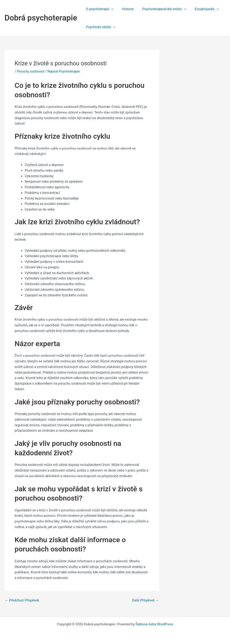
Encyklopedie (200, 9)
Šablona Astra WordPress (154, 624)
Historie (125, 9)
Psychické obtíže (100, 27)
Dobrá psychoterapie (41, 18)
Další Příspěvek (145, 600)
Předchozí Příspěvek (22, 600)
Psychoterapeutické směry (160, 9)
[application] (110, 9)
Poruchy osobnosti (31, 71)
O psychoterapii (99, 9)
